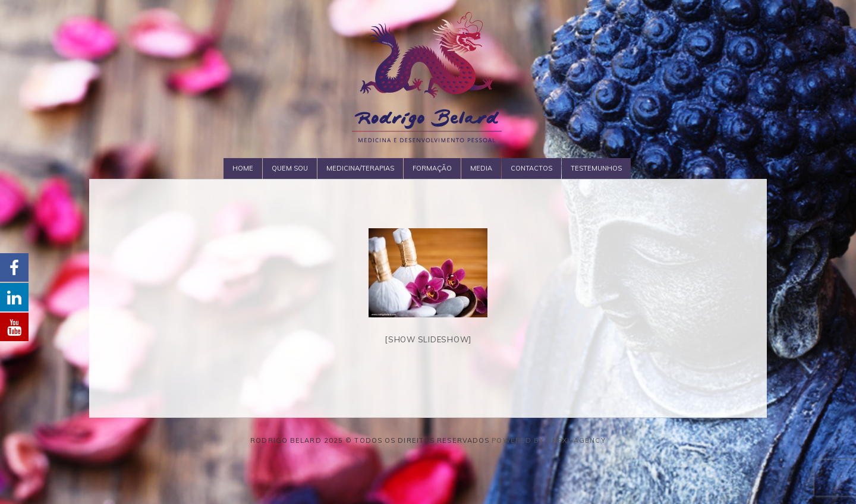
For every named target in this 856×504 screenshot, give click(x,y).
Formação (432, 168)
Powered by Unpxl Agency (548, 440)
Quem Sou (290, 168)
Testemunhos (596, 168)
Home (243, 168)
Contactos (531, 168)
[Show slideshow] (428, 339)
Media (481, 168)
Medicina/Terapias (360, 168)
